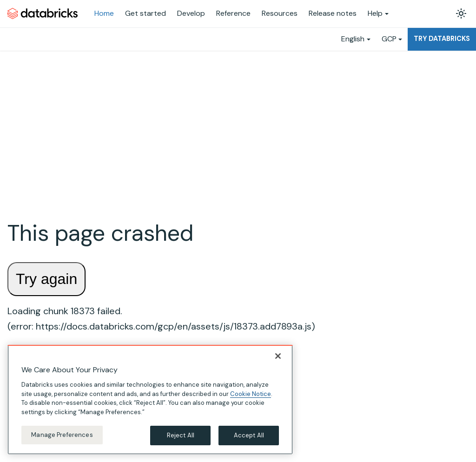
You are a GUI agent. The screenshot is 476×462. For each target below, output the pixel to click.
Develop (191, 13)
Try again (46, 279)
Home (104, 13)
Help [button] (375, 13)
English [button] (353, 39)
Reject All (181, 435)
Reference (233, 13)
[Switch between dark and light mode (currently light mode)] (461, 13)
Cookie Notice (251, 394)
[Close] (278, 356)
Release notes (333, 13)
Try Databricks (442, 39)
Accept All (249, 435)
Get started (145, 13)
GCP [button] (389, 39)
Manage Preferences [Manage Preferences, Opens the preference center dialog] (62, 435)
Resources (280, 13)
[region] (150, 400)
